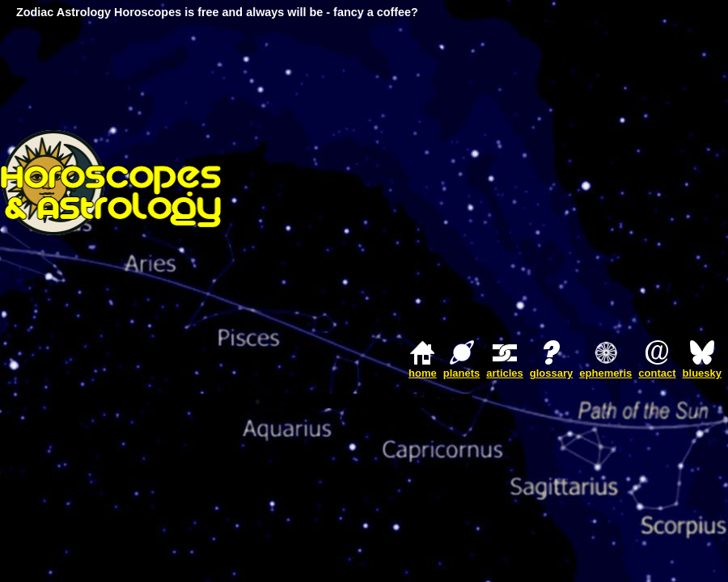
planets (462, 373)
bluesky (702, 373)
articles (505, 373)
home (423, 373)
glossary (551, 373)
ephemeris (605, 373)
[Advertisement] (576, 182)
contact (657, 373)
